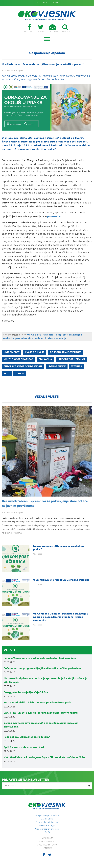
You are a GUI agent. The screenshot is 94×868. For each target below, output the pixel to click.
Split (7, 374)
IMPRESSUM (47, 838)
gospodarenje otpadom (65, 352)
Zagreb (20, 374)
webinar (77, 366)
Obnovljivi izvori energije (47, 829)
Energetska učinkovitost (47, 822)
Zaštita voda (47, 819)
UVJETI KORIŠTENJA (47, 845)
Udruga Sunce (57, 366)
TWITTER (41, 28)
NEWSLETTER (52, 28)
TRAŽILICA (65, 28)
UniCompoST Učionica (71, 359)
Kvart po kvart (35, 352)
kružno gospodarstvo (18, 359)
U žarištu (47, 832)
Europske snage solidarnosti (23, 366)
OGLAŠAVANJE (42, 3)
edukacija (45, 359)
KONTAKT (54, 3)
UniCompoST (12, 352)
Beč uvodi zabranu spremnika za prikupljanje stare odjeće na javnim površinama (45, 504)
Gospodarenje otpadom (47, 816)
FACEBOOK (29, 28)
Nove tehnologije (47, 826)
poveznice (54, 217)
